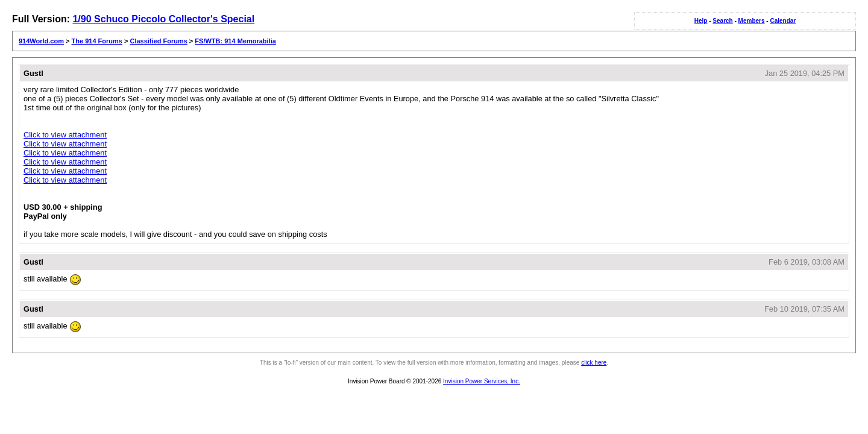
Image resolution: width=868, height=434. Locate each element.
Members (752, 21)
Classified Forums (158, 41)
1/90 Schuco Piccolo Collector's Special (163, 19)
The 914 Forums (97, 41)
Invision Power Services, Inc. (482, 381)
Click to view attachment (65, 135)
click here (594, 363)
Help (701, 21)
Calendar (783, 21)
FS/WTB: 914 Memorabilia (235, 41)
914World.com (41, 41)
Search (722, 21)
